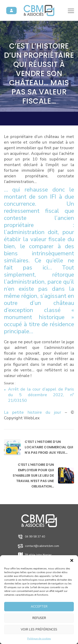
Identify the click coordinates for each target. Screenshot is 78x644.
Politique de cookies (39, 639)
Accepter (39, 606)
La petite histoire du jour (33, 412)
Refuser (39, 618)
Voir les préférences (39, 629)
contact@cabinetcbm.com (42, 546)
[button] (72, 560)
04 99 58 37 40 (35, 537)
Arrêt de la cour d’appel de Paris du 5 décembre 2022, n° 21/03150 (41, 395)
